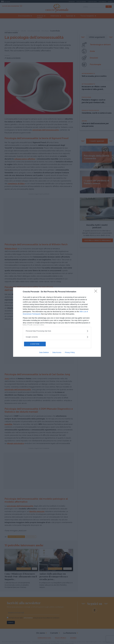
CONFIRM (35, 344)
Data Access (57, 352)
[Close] (96, 292)
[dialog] (57, 322)
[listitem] (57, 331)
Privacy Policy (70, 352)
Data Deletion (44, 352)
